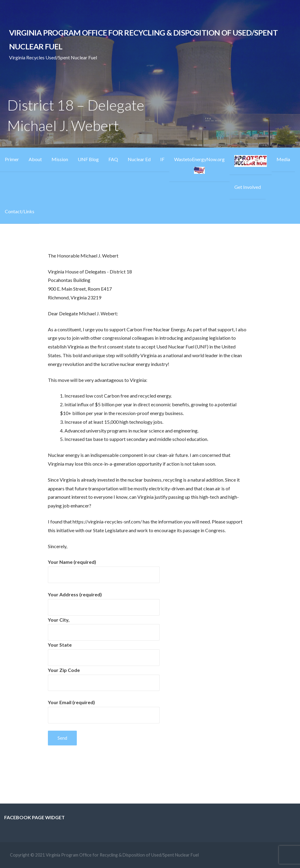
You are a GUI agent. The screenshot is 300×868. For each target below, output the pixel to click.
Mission (60, 159)
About (35, 159)
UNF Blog (88, 159)
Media (283, 159)
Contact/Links (20, 211)
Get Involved (248, 187)
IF (162, 159)
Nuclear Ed (139, 159)
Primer (12, 159)
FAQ (113, 159)
